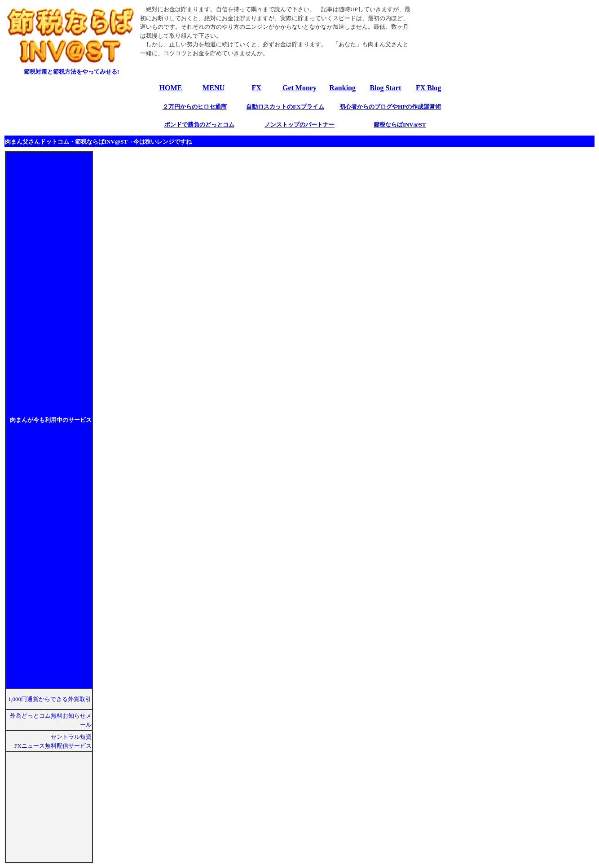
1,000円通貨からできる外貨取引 (50, 699)
